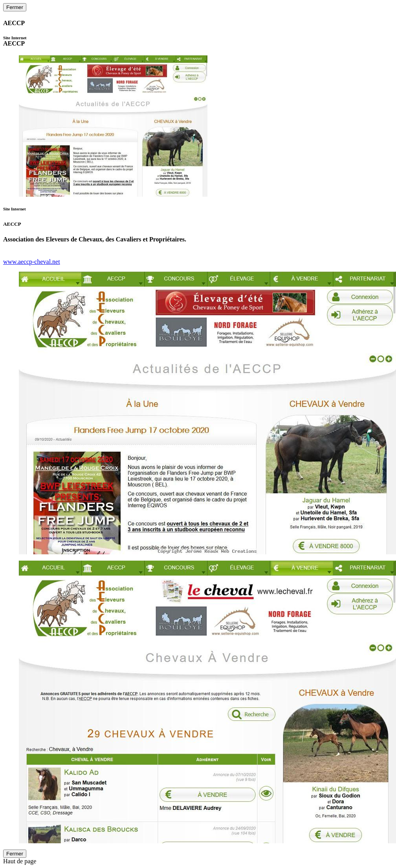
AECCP (15, 41)
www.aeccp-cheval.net (32, 262)
